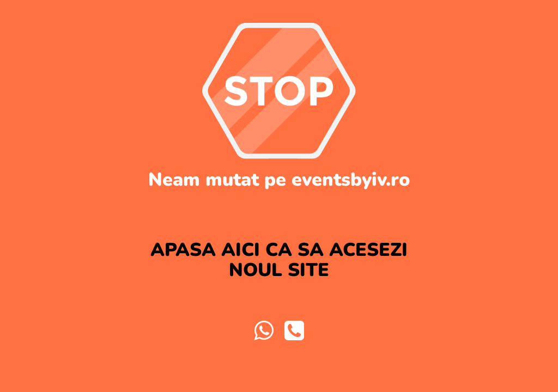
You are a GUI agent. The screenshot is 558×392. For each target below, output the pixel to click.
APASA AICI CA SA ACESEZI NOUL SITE (279, 260)
